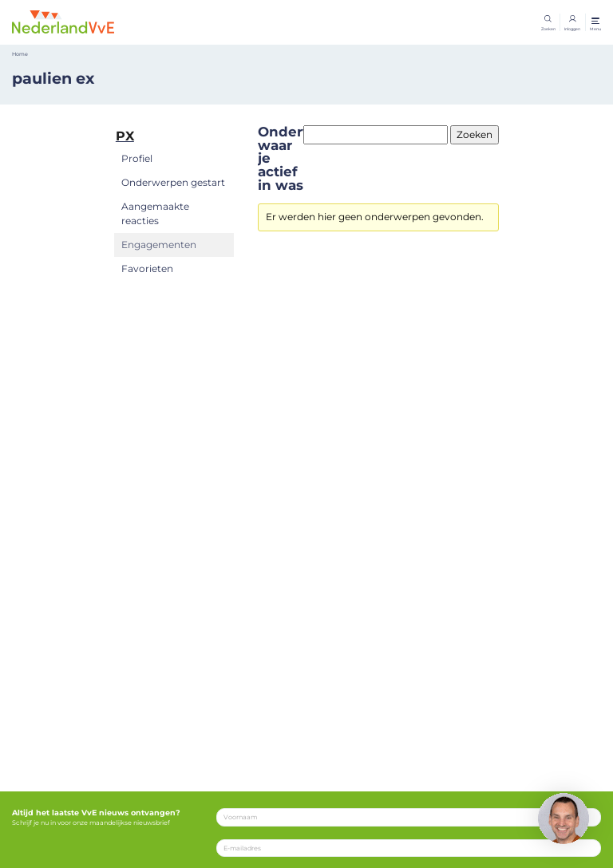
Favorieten (147, 268)
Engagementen (159, 245)
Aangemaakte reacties (155, 213)
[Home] (63, 22)
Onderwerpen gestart (173, 182)
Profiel (137, 158)
